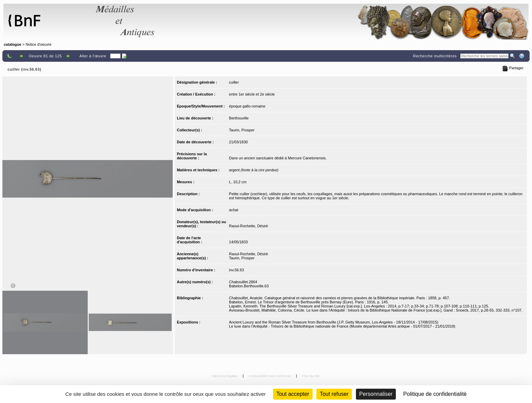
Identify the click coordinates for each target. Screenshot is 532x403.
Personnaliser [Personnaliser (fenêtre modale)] (376, 394)
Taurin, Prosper (242, 130)
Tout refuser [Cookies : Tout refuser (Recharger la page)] (334, 394)
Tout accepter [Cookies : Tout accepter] (293, 394)
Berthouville (239, 118)
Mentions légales (225, 376)
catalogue (12, 44)
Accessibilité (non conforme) (270, 376)
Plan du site (311, 376)
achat (234, 210)
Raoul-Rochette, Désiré (248, 226)
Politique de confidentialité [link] (435, 394)
